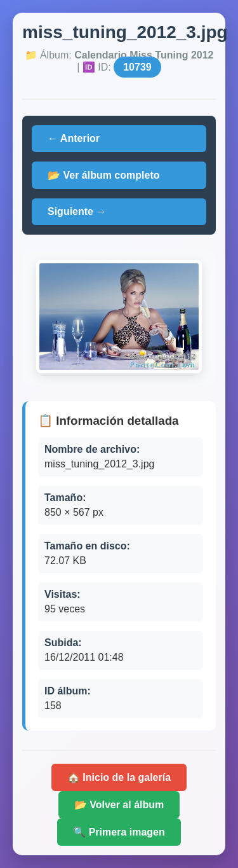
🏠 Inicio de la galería (119, 777)
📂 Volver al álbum (119, 805)
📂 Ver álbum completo (103, 175)
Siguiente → (77, 211)
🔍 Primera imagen (119, 832)
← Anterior (74, 138)
